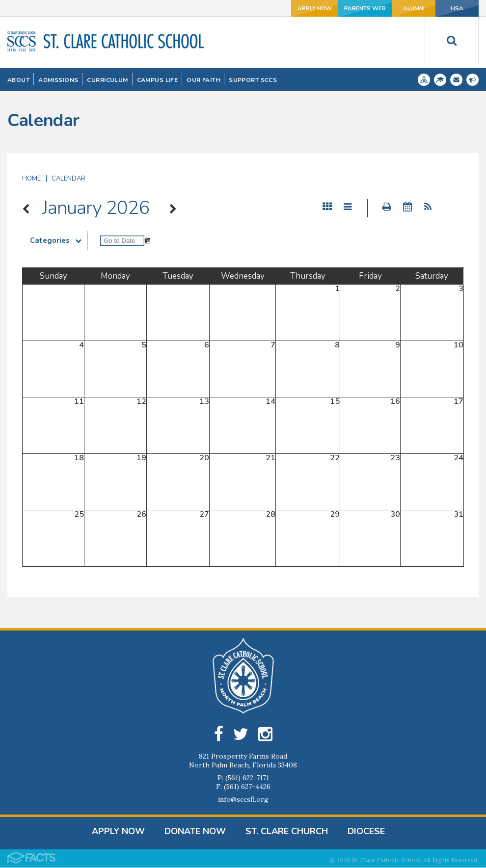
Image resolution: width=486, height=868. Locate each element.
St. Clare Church (287, 832)
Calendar (68, 179)
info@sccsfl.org (243, 800)
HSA (452, 8)
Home (31, 179)
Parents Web (342, 8)
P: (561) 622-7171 (243, 778)
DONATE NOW (195, 832)
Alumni (398, 8)
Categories (58, 240)
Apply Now (287, 8)
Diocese (366, 832)
